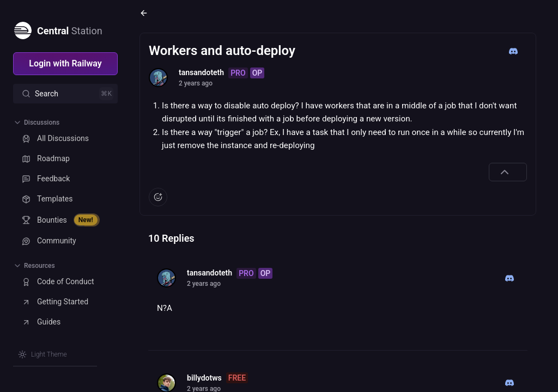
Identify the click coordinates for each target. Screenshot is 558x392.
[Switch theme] (43, 354)
